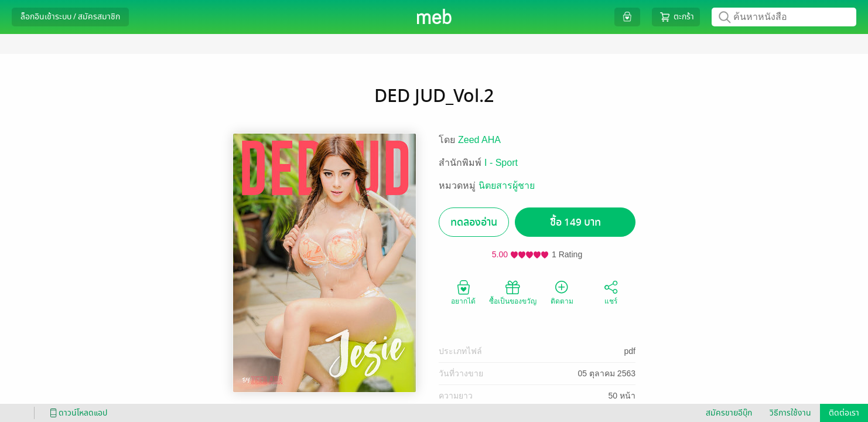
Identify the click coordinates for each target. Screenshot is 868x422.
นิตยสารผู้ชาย (507, 186)
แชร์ (611, 292)
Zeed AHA (479, 140)
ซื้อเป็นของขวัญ (513, 292)
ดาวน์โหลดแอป (77, 413)
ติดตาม (562, 292)
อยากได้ (463, 292)
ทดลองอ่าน (474, 222)
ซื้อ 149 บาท (575, 222)
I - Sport (501, 163)
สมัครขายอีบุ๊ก (729, 413)
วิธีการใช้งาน (790, 413)
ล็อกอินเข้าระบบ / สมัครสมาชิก (70, 17)
